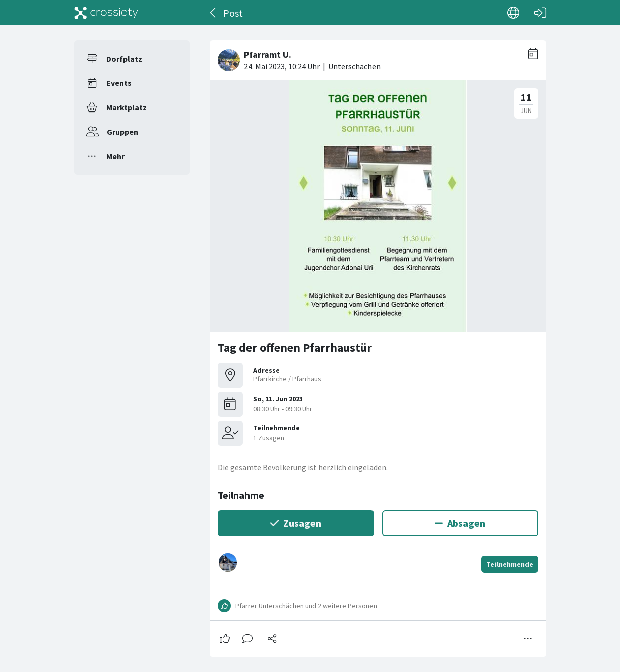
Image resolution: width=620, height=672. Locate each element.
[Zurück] (214, 13)
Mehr (115, 156)
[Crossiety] (106, 13)
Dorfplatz (124, 59)
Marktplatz (127, 107)
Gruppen (122, 132)
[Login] (540, 13)
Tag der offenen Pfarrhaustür (295, 347)
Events (119, 83)
